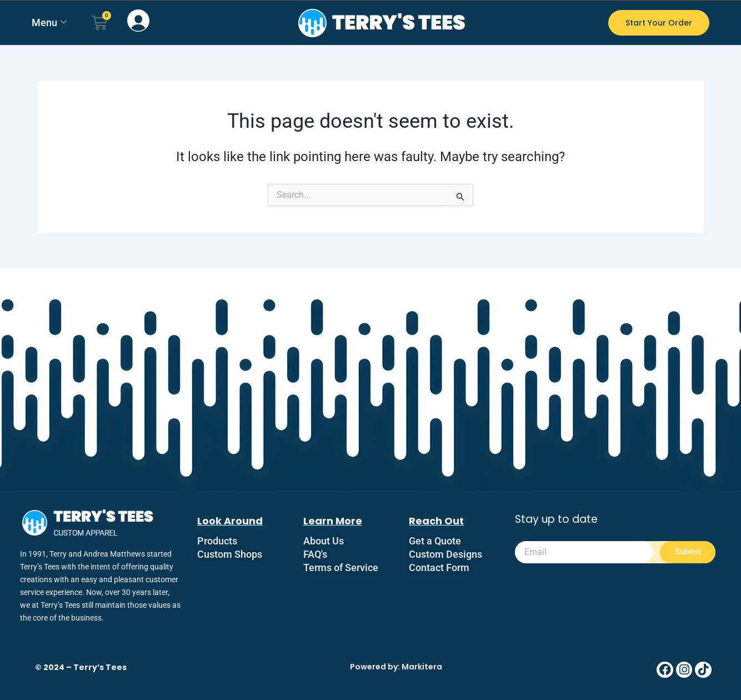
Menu (49, 22)
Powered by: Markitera (396, 667)
